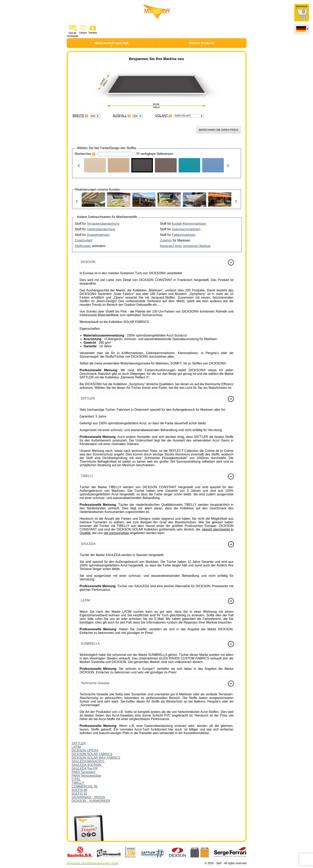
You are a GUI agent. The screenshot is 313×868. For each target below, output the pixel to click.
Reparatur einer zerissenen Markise (185, 246)
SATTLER (79, 743)
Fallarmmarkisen (184, 235)
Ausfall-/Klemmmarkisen (189, 224)
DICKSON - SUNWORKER (91, 801)
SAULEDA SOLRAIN (87, 765)
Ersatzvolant (84, 240)
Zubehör (166, 240)
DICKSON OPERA (85, 751)
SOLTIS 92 (79, 794)
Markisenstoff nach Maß (111, 44)
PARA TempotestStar (87, 776)
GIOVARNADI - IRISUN (88, 797)
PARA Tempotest (84, 772)
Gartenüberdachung (101, 229)
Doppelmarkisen (98, 235)
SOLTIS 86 (79, 790)
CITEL (76, 779)
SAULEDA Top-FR (85, 769)
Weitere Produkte (202, 44)
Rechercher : (86, 154)
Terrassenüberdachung (103, 224)
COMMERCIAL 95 (85, 786)
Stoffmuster (83, 246)
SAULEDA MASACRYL (88, 761)
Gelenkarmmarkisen (186, 229)
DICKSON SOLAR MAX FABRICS (96, 758)
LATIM (76, 747)
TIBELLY (78, 783)
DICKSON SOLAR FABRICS (92, 754)
